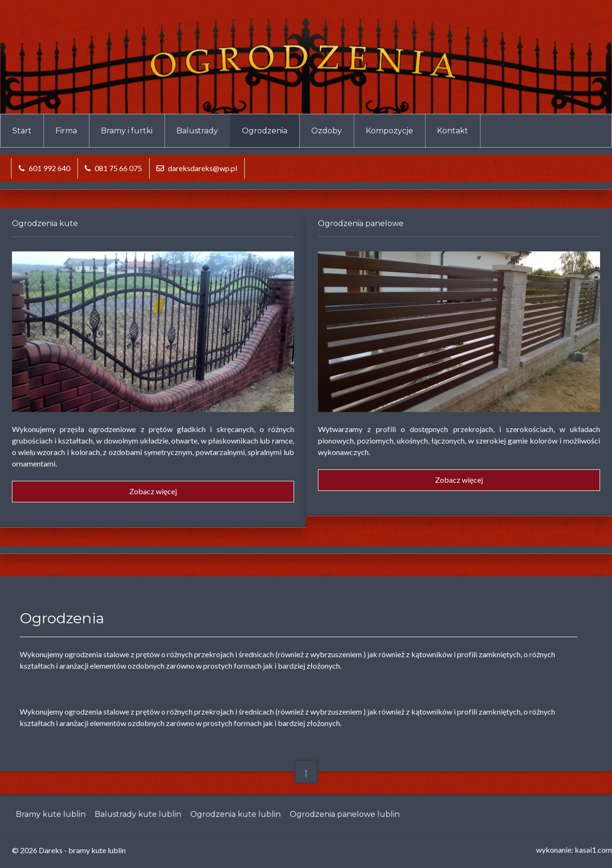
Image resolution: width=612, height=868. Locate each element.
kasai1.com (593, 850)
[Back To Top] (306, 771)
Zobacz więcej (153, 491)
